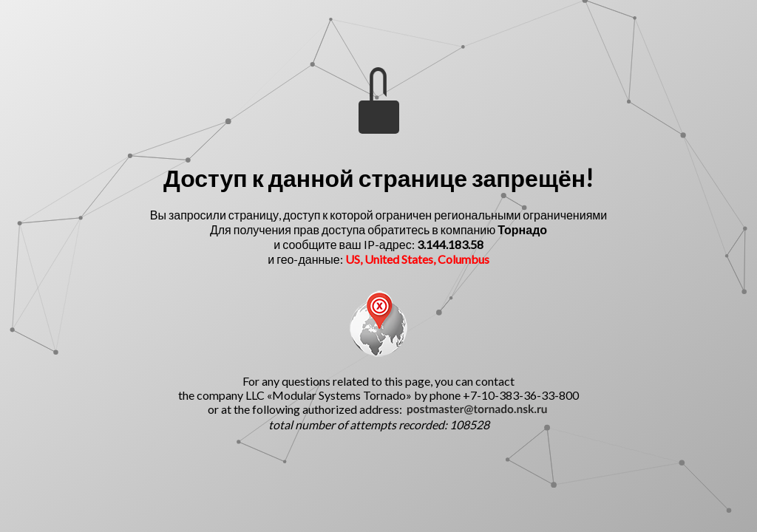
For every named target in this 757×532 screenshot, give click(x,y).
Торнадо (522, 229)
